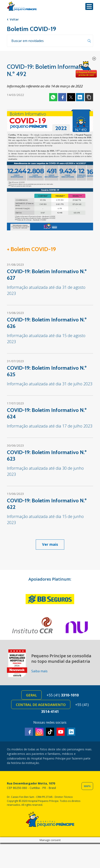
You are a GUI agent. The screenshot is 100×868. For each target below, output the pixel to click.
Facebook (62, 97)
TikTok (50, 732)
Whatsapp (53, 97)
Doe (86, 69)
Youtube (61, 732)
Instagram (39, 732)
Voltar (14, 19)
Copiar (89, 97)
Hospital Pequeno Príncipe (22, 6)
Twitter (71, 97)
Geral (32, 695)
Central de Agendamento (41, 705)
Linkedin (80, 97)
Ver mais (50, 544)
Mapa (87, 786)
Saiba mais (39, 671)
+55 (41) (63, 695)
